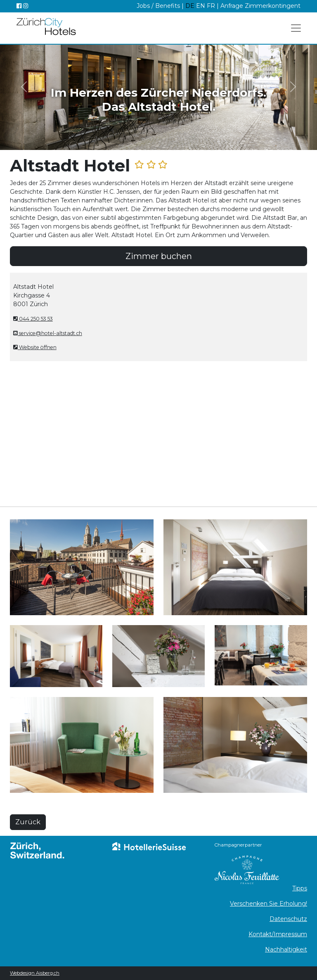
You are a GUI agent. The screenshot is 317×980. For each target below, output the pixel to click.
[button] (24, 87)
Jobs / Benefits (158, 6)
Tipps (300, 888)
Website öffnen (35, 347)
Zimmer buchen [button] (159, 256)
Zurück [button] (28, 822)
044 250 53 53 (33, 319)
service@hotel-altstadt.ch (48, 333)
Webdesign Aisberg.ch (35, 973)
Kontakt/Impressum (278, 934)
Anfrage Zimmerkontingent (260, 6)
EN (201, 6)
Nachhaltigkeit (286, 949)
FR (211, 6)
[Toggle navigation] (296, 28)
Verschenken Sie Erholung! (269, 904)
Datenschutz (288, 919)
